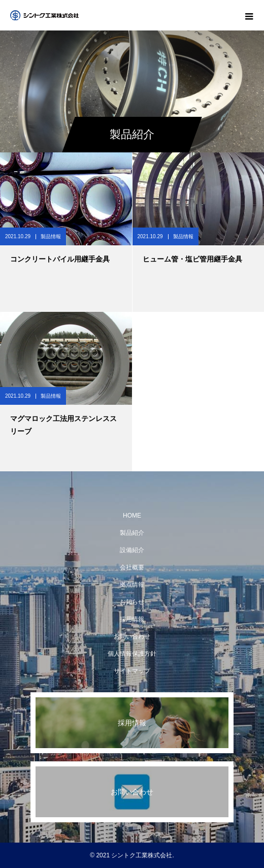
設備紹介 (132, 550)
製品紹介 (132, 533)
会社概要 (132, 567)
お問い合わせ (132, 636)
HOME (132, 516)
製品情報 (51, 236)
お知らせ (132, 602)
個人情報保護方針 (132, 654)
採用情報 (132, 619)
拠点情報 (132, 585)
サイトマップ (132, 671)
